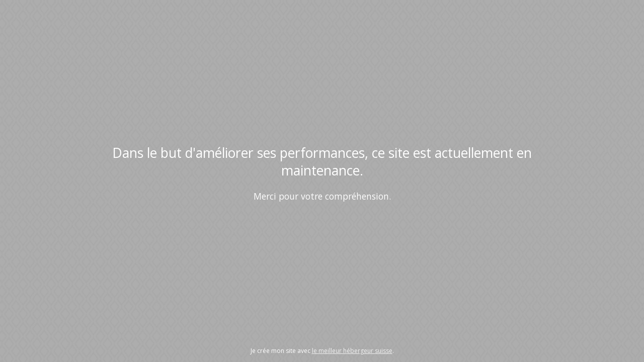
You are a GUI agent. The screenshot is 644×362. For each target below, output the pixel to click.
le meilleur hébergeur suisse (352, 351)
